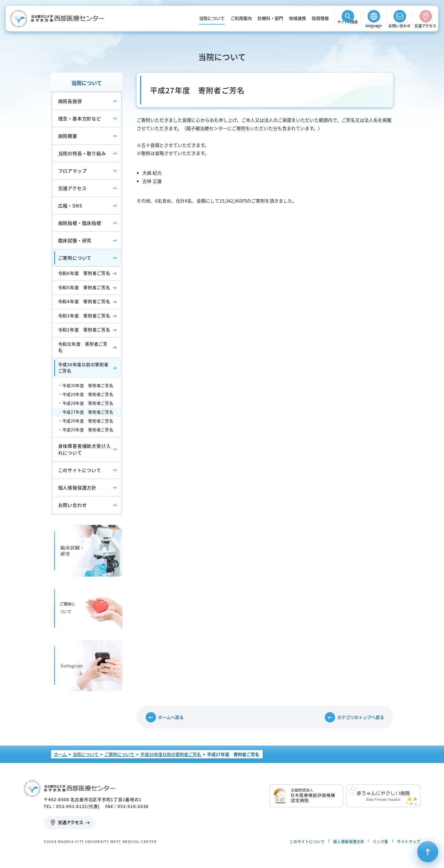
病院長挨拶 (70, 101)
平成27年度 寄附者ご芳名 (88, 412)
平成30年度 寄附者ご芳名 (88, 385)
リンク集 (381, 841)
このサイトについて (80, 470)
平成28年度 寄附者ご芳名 (88, 403)
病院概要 (68, 136)
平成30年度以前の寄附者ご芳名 (83, 368)
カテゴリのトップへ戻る (361, 717)
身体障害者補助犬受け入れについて (85, 449)
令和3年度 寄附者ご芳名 (84, 316)
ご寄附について (75, 258)
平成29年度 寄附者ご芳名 (88, 394)
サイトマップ (409, 841)
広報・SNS (70, 206)
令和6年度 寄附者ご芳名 (84, 273)
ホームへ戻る (171, 717)
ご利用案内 (241, 18)
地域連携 (297, 18)
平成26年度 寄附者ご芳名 (88, 421)
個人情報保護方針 (77, 488)
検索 (348, 26)
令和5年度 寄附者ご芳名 (84, 287)
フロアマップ (73, 171)
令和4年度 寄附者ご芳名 (84, 301)
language (373, 26)
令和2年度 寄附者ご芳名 (84, 330)
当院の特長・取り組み (82, 153)
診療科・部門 (270, 18)
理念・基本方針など (80, 118)
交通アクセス (425, 26)
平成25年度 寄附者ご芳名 (88, 430)
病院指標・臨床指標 (80, 223)
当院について (212, 18)
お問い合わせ (400, 26)
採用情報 (320, 18)
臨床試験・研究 (75, 240)
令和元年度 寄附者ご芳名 (83, 347)
